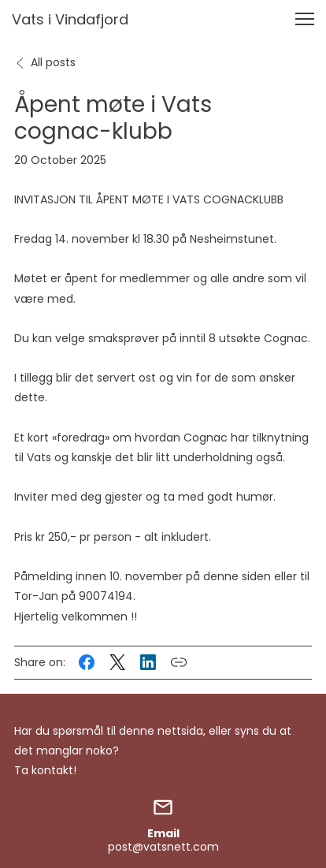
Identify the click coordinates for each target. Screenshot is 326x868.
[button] (305, 19)
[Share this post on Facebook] (87, 662)
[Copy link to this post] (179, 662)
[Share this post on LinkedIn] (148, 662)
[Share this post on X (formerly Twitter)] (117, 662)
